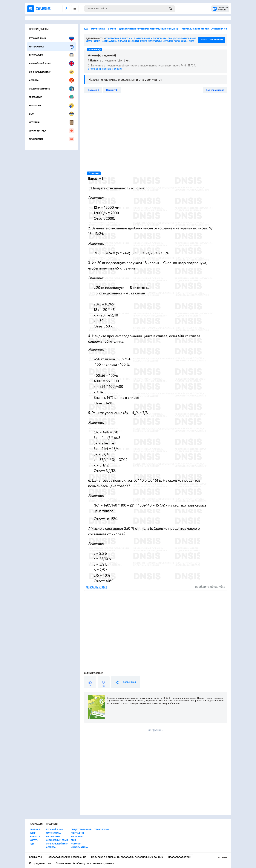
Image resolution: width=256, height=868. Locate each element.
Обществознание (51, 89)
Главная (35, 830)
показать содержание (211, 40)
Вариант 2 (93, 90)
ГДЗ (32, 844)
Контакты (35, 857)
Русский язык (51, 38)
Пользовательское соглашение (66, 857)
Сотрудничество (40, 863)
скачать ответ (97, 587)
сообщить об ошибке (210, 587)
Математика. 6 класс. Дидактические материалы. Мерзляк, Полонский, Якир (148, 41)
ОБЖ (51, 114)
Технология (51, 139)
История (51, 122)
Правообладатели (180, 857)
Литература (51, 55)
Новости (35, 837)
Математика (51, 47)
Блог (33, 833)
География (51, 97)
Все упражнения (215, 90)
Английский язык (51, 63)
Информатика (51, 131)
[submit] (170, 9)
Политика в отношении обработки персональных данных (127, 857)
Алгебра (51, 80)
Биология (51, 105)
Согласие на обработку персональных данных (85, 863)
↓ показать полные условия (105, 69)
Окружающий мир (51, 72)
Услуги (34, 840)
